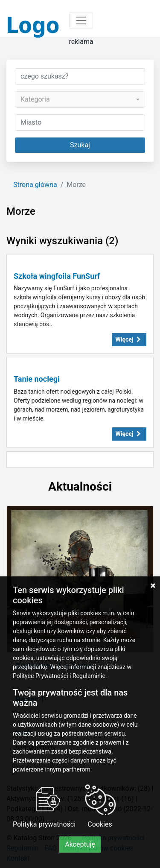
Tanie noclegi (37, 379)
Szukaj (80, 145)
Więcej (129, 339)
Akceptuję (80, 844)
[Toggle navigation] (81, 20)
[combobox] (80, 99)
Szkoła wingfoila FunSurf (57, 276)
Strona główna (35, 185)
